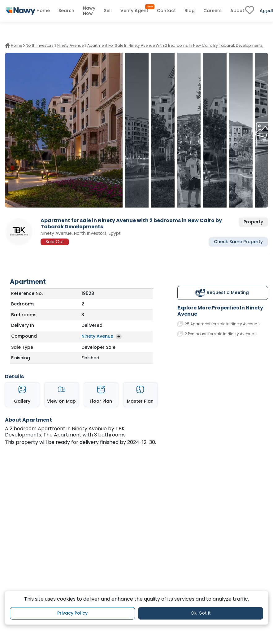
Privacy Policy (72, 613)
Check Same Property (238, 242)
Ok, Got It (201, 613)
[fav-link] (250, 11)
